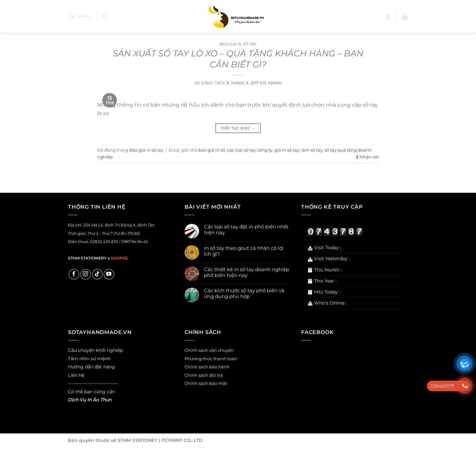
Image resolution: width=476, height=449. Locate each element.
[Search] (104, 16)
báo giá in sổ (212, 150)
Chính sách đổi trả (204, 375)
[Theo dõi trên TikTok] (97, 274)
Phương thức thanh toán (211, 359)
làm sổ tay (312, 150)
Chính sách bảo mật (206, 383)
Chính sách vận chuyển (209, 350)
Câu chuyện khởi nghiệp (95, 350)
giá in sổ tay (287, 150)
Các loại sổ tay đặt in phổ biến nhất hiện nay (246, 230)
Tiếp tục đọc (238, 128)
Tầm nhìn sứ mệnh (89, 359)
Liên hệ (76, 375)
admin (275, 83)
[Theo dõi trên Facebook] (74, 274)
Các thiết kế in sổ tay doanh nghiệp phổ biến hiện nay (247, 272)
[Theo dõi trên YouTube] (109, 274)
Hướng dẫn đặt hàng (91, 367)
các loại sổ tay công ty (250, 150)
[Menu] (80, 16)
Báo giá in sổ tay (238, 44)
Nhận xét (367, 157)
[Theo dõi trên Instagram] (86, 274)
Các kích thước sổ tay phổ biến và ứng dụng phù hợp (244, 294)
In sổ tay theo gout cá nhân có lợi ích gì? (244, 251)
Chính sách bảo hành (207, 367)
